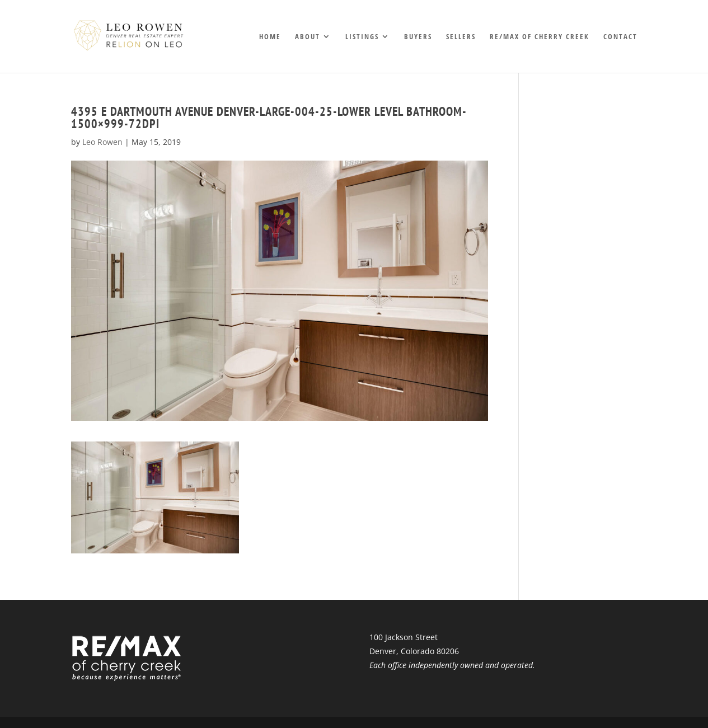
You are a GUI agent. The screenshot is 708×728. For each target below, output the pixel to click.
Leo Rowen (102, 142)
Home (270, 37)
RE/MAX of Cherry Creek (540, 37)
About (308, 37)
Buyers (418, 37)
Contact (620, 37)
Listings (362, 37)
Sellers (461, 37)
